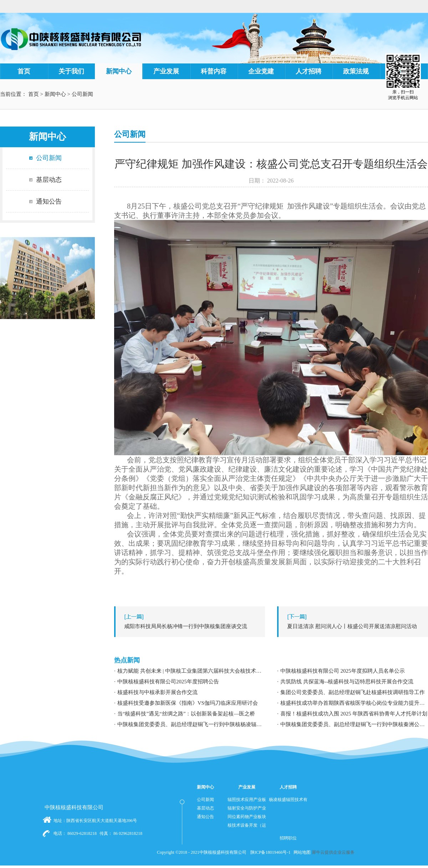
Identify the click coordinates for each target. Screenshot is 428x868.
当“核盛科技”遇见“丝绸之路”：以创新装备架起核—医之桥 (186, 714)
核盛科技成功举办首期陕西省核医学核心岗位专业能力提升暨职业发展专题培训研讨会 (354, 703)
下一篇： (354, 626)
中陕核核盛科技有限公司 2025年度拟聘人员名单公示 (343, 671)
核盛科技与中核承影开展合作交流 (157, 692)
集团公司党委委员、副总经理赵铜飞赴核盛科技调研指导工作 (353, 692)
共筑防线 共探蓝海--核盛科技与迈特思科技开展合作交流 (347, 682)
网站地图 (301, 852)
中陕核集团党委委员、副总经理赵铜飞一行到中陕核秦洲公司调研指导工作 (354, 724)
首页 (24, 71)
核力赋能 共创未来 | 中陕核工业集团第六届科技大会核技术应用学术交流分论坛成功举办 (191, 671)
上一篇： (191, 626)
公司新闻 (82, 94)
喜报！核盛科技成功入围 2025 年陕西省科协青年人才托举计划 (354, 714)
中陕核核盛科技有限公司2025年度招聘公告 (168, 682)
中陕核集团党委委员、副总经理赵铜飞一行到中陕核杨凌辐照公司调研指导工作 (191, 724)
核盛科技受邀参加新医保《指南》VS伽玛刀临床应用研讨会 (188, 703)
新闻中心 (55, 94)
